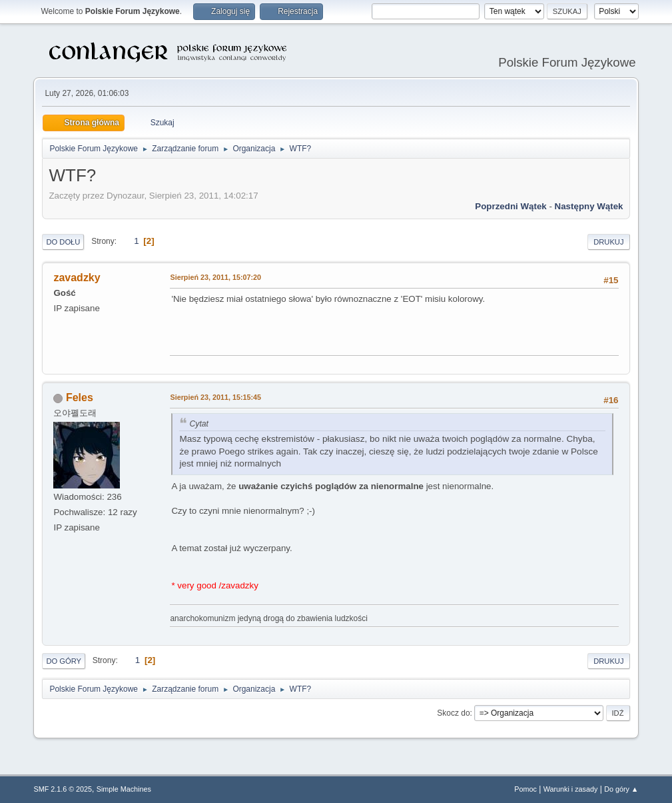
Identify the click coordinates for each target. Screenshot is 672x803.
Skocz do (453, 713)
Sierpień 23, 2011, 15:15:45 (215, 397)
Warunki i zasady (571, 789)
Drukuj (608, 242)
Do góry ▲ (621, 789)
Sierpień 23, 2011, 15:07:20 (215, 277)
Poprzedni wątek (510, 206)
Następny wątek (589, 206)
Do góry (64, 661)
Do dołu (63, 242)
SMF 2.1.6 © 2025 (63, 789)
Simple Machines (124, 789)
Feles (80, 398)
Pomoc (525, 789)
